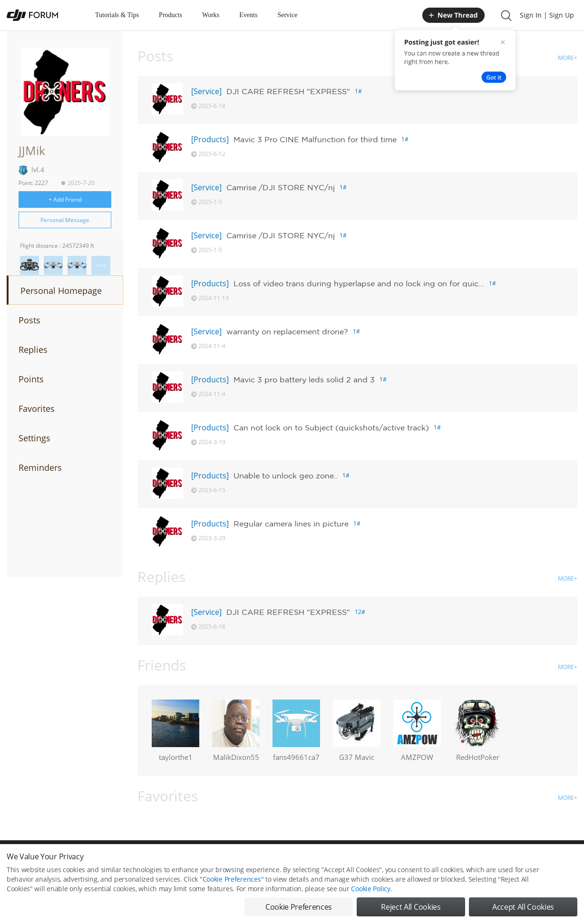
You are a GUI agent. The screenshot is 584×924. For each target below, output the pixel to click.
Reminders (40, 467)
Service (287, 15)
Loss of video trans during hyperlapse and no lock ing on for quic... (359, 283)
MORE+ (568, 58)
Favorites (37, 409)
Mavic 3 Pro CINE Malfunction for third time (315, 139)
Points (31, 379)
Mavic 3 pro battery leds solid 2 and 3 (304, 379)
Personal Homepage (61, 291)
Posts (29, 320)
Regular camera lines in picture (291, 524)
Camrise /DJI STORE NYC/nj (281, 187)
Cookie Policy (370, 897)
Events (248, 15)
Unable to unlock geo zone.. (286, 476)
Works (211, 15)
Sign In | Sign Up (547, 15)
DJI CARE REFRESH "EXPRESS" (288, 91)
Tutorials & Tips (117, 15)
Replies (33, 350)
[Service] (206, 91)
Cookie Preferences (232, 887)
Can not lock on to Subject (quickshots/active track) (331, 428)
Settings (34, 438)
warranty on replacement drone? (287, 331)
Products (170, 15)
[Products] (210, 139)
